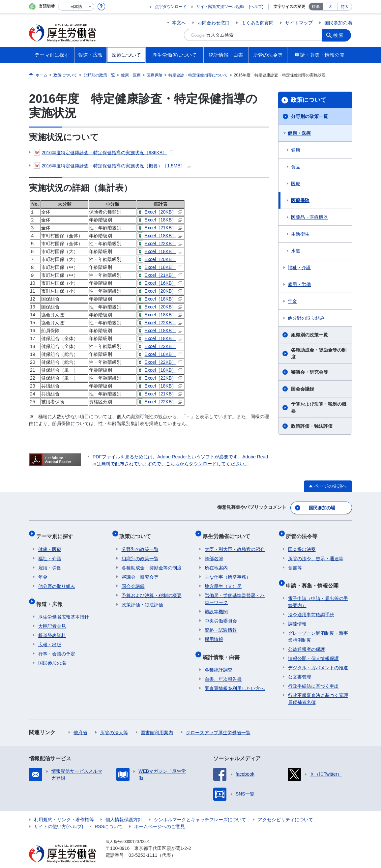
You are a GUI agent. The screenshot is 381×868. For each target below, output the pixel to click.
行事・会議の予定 (57, 644)
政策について (308, 100)
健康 (296, 150)
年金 (292, 301)
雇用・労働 (299, 284)
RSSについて (109, 816)
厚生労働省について (228, 532)
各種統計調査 (219, 660)
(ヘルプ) (256, 7)
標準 (316, 7)
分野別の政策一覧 (309, 116)
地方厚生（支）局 (223, 580)
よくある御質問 (257, 23)
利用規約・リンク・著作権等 (64, 809)
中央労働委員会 (221, 615)
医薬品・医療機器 (309, 217)
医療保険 (300, 200)
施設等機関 (216, 606)
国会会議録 (303, 389)
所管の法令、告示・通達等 (316, 553)
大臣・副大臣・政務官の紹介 (235, 543)
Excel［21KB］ (160, 228)
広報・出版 (50, 634)
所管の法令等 (304, 532)
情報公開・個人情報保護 (313, 648)
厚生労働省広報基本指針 (64, 607)
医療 (296, 184)
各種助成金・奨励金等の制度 (319, 353)
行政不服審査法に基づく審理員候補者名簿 (318, 689)
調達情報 (297, 614)
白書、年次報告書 (223, 669)
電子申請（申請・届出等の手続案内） (318, 592)
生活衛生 (300, 234)
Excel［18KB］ (160, 220)
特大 (345, 7)
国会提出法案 (302, 543)
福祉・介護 (299, 268)
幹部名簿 (214, 553)
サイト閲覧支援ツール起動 (220, 7)
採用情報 (214, 633)
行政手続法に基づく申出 (313, 676)
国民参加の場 (338, 23)
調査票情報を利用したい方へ (235, 678)
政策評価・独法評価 (312, 426)
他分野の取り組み (306, 318)
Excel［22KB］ (160, 244)
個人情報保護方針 (124, 809)
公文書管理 (300, 667)
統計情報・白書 (223, 649)
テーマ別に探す (57, 532)
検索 (340, 35)
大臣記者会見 (52, 616)
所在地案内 (216, 562)
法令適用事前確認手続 (311, 604)
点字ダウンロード (171, 7)
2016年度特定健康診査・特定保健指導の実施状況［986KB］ (103, 153)
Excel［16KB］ (160, 283)
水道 (296, 251)
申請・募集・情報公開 (314, 577)
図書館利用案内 (157, 722)
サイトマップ (299, 23)
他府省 (80, 722)
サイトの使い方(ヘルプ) (59, 816)
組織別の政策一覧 (309, 335)
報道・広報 (51, 596)
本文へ (179, 23)
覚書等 (295, 562)
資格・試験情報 (221, 624)
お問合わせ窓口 (214, 23)
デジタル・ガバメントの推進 (318, 657)
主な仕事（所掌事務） (228, 571)
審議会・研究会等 (309, 372)
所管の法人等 (114, 722)
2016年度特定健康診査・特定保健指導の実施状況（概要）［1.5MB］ (113, 166)
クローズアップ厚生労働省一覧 (218, 722)
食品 (296, 167)
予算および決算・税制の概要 (319, 407)
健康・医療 (299, 133)
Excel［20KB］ (160, 212)
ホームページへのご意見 (160, 816)
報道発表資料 (52, 625)
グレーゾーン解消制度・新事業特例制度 (318, 626)
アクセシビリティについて (285, 809)
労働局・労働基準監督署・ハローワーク (235, 593)
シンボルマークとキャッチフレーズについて (200, 809)
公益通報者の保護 (307, 639)
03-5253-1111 (143, 845)
